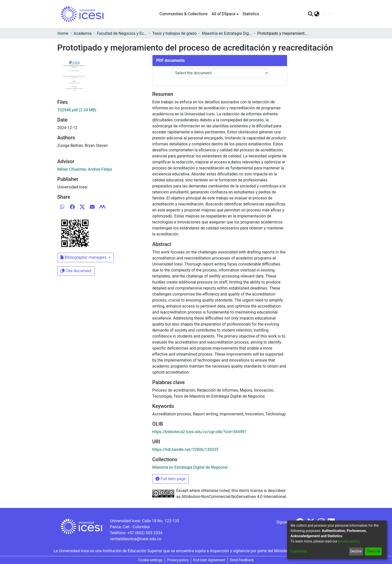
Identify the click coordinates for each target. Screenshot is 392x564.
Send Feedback (242, 560)
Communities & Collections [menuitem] (183, 14)
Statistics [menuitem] (251, 14)
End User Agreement (209, 560)
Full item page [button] (170, 479)
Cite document (76, 271)
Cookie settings (150, 560)
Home (63, 33)
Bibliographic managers (84, 257)
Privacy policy (178, 560)
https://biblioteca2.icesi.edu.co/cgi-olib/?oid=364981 (199, 432)
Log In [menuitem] (326, 14)
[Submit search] (310, 14)
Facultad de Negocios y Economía (122, 33)
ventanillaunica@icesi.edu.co (135, 539)
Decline (356, 551)
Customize (299, 551)
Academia (82, 33)
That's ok (373, 551)
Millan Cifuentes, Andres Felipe (85, 169)
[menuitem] (225, 14)
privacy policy (349, 541)
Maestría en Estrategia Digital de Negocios (227, 33)
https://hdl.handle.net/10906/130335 (185, 450)
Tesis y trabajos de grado (174, 33)
